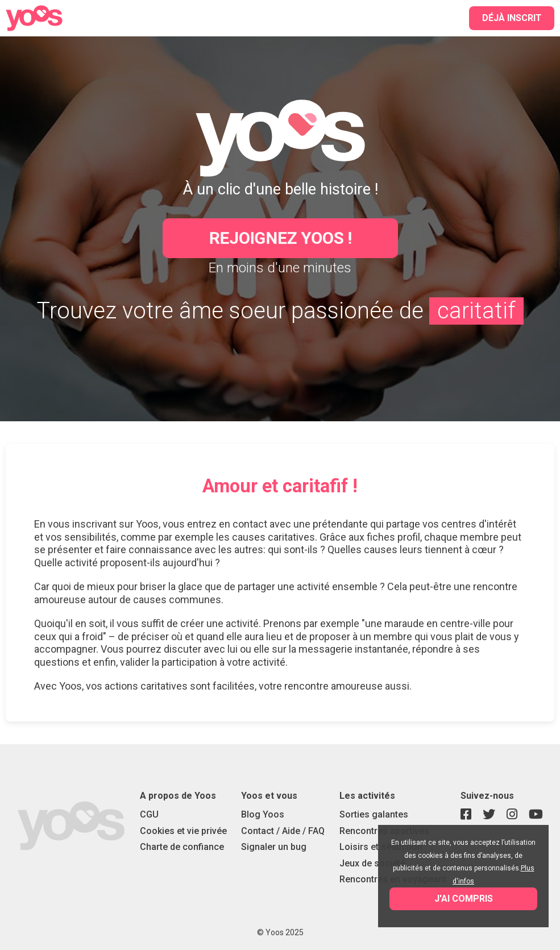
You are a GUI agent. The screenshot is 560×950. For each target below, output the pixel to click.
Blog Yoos (263, 814)
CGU (149, 814)
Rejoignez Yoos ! (280, 238)
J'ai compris (464, 899)
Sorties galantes (374, 814)
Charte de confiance (182, 847)
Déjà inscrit (512, 18)
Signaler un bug (274, 847)
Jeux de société (372, 863)
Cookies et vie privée (183, 831)
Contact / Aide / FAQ (283, 831)
